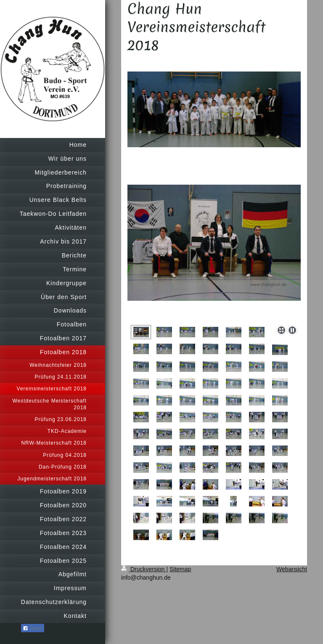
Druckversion (144, 569)
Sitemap (180, 569)
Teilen (33, 628)
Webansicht (292, 569)
